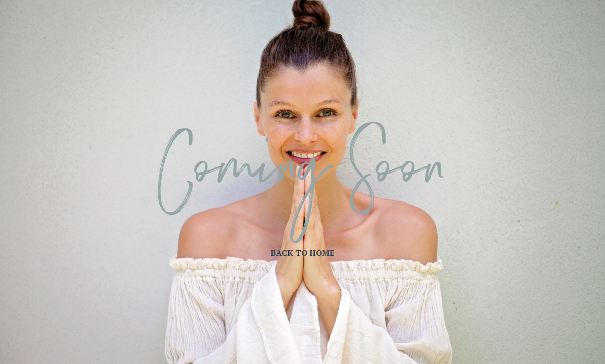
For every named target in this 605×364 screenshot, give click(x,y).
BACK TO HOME (302, 253)
